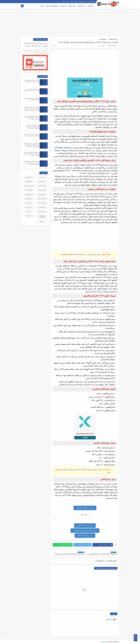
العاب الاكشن (29, 190)
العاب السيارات (42, 194)
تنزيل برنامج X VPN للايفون (85, 526)
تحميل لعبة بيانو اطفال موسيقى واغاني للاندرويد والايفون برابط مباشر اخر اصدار (31, 154)
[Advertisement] (70, 23)
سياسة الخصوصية (82, 1)
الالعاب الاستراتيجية (29, 186)
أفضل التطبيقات (112, 39)
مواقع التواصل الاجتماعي (52, 6)
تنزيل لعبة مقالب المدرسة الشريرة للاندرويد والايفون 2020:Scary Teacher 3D (32, 127)
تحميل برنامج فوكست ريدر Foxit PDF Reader (86, 254)
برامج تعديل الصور (42, 203)
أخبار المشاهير (42, 182)
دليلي (65, 148)
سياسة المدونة (74, 1)
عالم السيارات (63, 6)
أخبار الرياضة (29, 177)
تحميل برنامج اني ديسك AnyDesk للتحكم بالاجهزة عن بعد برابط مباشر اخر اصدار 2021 (36, 46)
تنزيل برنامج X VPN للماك (85, 536)
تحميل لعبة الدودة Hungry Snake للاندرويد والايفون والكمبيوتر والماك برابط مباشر (31, 163)
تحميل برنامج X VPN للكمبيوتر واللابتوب (85, 531)
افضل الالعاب (90, 6)
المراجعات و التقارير (42, 199)
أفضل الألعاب (29, 182)
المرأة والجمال (29, 194)
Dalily (61, 148)
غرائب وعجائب (29, 207)
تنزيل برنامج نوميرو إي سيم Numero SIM (89, 470)
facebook (29, 216)
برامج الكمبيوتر (72, 6)
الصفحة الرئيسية (91, 1)
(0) (54, 46)
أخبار (42, 177)
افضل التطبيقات (81, 6)
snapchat (42, 222)
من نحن (68, 1)
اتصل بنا (63, 1)
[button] (103, 545)
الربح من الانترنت (42, 190)
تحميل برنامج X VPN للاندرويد (85, 508)
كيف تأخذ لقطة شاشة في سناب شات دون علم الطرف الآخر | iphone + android (31, 118)
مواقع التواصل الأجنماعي (42, 217)
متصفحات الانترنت (42, 212)
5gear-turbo (104, 642)
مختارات (42, 6)
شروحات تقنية (29, 203)
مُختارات (29, 212)
